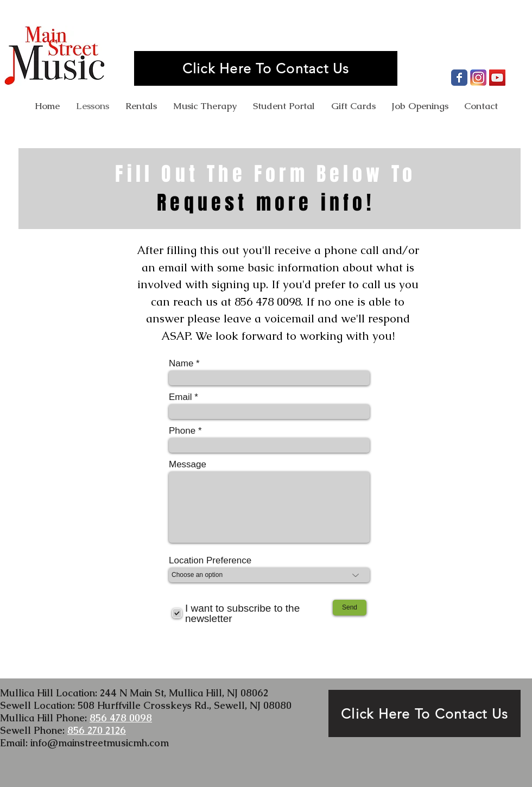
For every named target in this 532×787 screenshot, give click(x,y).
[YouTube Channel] (497, 78)
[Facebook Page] (459, 78)
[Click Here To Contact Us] (266, 68)
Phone (182, 431)
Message (188, 464)
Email (180, 397)
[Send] (350, 608)
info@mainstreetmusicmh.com (100, 743)
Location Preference (210, 560)
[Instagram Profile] (478, 78)
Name (181, 363)
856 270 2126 (97, 730)
